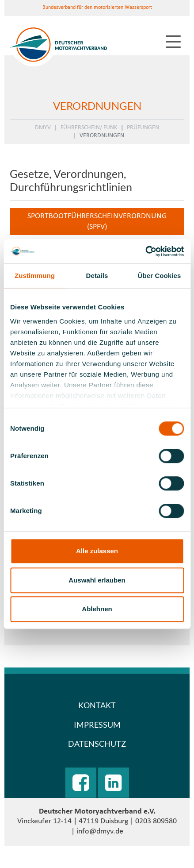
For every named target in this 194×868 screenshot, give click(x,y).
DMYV (43, 128)
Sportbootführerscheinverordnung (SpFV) (97, 221)
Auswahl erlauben (97, 580)
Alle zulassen (97, 551)
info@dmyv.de (100, 831)
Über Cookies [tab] (160, 276)
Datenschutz (97, 744)
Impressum (97, 725)
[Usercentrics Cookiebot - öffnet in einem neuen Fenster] (145, 251)
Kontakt (97, 705)
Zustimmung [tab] (35, 276)
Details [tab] (97, 276)
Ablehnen (97, 609)
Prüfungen (143, 128)
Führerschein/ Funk (89, 128)
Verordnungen (102, 136)
